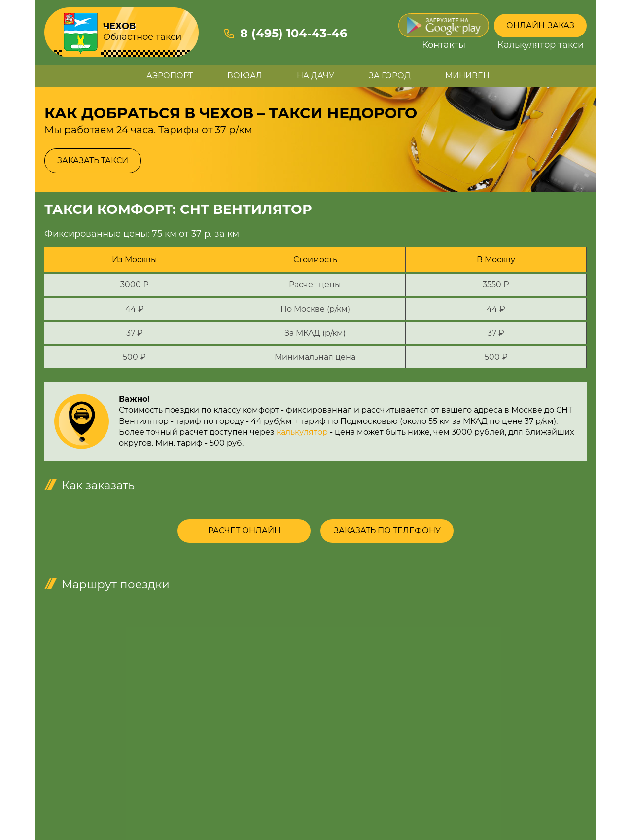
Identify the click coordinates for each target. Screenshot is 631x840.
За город (390, 76)
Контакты (444, 45)
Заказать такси (93, 160)
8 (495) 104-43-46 (294, 33)
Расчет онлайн (244, 531)
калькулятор (302, 432)
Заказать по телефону (387, 531)
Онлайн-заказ (540, 25)
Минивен (467, 76)
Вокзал (245, 76)
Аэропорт (170, 76)
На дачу (315, 76)
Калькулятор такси (541, 45)
